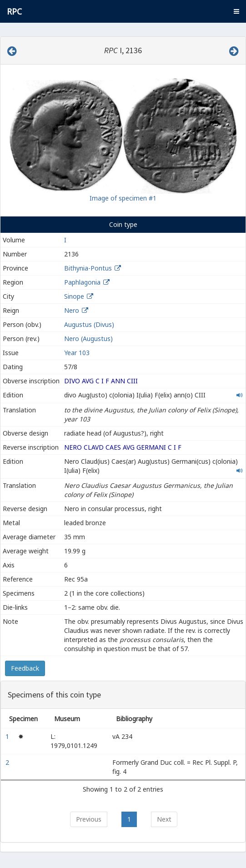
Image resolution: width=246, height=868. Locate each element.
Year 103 (77, 353)
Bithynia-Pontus (88, 268)
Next (164, 819)
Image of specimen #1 (123, 198)
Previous (89, 819)
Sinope (74, 296)
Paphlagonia (82, 282)
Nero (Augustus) (88, 339)
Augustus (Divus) (89, 324)
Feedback (25, 668)
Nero (72, 310)
